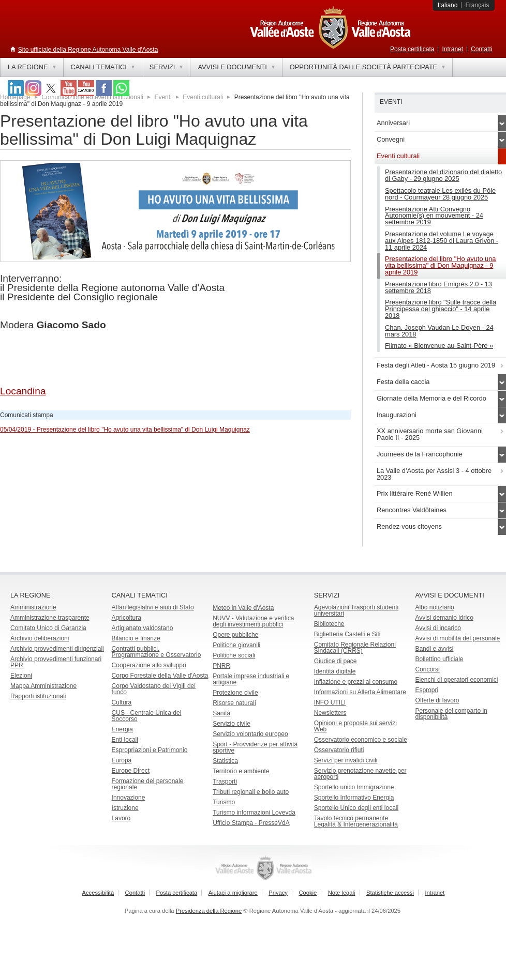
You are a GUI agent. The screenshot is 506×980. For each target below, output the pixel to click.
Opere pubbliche (235, 635)
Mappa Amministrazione (43, 686)
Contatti (481, 49)
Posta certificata (412, 49)
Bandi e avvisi (434, 649)
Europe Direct (131, 771)
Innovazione (129, 798)
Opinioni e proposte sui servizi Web (355, 726)
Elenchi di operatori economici (456, 680)
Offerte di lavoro (437, 700)
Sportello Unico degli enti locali (356, 808)
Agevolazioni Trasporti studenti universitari (356, 610)
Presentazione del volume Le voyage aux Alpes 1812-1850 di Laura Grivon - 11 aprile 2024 (442, 241)
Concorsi (427, 669)
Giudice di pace (336, 661)
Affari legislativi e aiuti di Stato (153, 607)
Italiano (448, 5)
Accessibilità (98, 893)
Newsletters (330, 713)
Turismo (224, 802)
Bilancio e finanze (136, 638)
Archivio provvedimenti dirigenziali (57, 649)
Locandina (23, 391)
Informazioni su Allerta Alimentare (360, 692)
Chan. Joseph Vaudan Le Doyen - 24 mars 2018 (439, 331)
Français (477, 5)
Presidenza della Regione (209, 911)
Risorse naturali (234, 703)
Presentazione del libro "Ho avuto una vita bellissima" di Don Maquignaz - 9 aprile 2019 (440, 265)
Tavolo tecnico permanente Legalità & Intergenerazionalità (356, 821)
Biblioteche (329, 624)
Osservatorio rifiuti (339, 750)
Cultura (122, 702)
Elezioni (21, 676)
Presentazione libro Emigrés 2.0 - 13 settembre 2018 (438, 287)
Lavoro (121, 818)
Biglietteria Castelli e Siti (347, 634)
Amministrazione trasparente (50, 618)
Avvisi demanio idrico (444, 618)
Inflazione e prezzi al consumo (356, 682)
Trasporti (225, 782)
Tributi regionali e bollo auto (251, 792)
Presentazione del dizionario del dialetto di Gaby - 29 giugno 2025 (443, 175)
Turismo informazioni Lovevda (254, 813)
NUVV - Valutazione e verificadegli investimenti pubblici (253, 621)
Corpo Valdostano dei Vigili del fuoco (154, 689)
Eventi (163, 97)
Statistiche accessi (390, 893)
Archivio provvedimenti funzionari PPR (56, 662)
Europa (122, 760)
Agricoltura (126, 618)
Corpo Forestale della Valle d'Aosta (160, 676)
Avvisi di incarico (438, 628)
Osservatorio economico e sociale (361, 740)
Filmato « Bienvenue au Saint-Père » (439, 346)
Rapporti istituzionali (38, 696)
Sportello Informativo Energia (354, 798)
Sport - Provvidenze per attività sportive (255, 747)
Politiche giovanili (236, 645)
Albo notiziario (434, 607)
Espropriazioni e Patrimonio (150, 750)
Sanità (221, 713)
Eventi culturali (203, 97)
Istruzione (125, 808)
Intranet (452, 49)
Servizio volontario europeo (250, 734)
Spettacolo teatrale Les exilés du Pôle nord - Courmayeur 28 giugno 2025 (440, 194)
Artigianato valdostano (143, 628)
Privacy (278, 893)
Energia (122, 729)
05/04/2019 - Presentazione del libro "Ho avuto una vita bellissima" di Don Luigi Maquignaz (125, 430)
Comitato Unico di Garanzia (48, 628)
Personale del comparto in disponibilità (451, 714)
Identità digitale (335, 671)
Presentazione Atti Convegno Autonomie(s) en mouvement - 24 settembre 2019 (434, 216)
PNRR (221, 666)
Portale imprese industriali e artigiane (251, 679)
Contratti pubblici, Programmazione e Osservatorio (157, 652)
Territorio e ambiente (241, 771)
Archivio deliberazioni (40, 638)
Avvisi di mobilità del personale (457, 638)
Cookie (308, 893)
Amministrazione (33, 607)
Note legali (342, 893)
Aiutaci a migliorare (233, 893)
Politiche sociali (234, 655)
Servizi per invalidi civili (346, 760)
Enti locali (125, 740)
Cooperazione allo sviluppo (149, 665)
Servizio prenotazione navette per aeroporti (360, 774)
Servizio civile (232, 724)
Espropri (427, 690)
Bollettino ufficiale (439, 659)
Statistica (225, 761)
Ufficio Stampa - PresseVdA (251, 823)
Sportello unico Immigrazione (354, 787)
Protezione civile (235, 693)
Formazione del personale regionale (148, 784)
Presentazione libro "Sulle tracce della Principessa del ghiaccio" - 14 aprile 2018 (441, 309)
